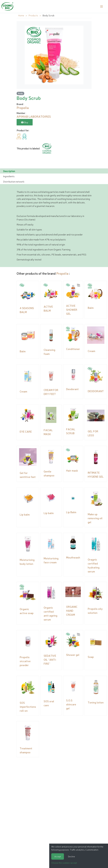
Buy (25, 122)
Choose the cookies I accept (64, 863)
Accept (58, 856)
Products (33, 15)
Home (21, 15)
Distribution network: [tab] (14, 181)
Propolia (62, 273)
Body (20, 93)
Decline (71, 856)
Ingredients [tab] (9, 176)
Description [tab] (9, 171)
